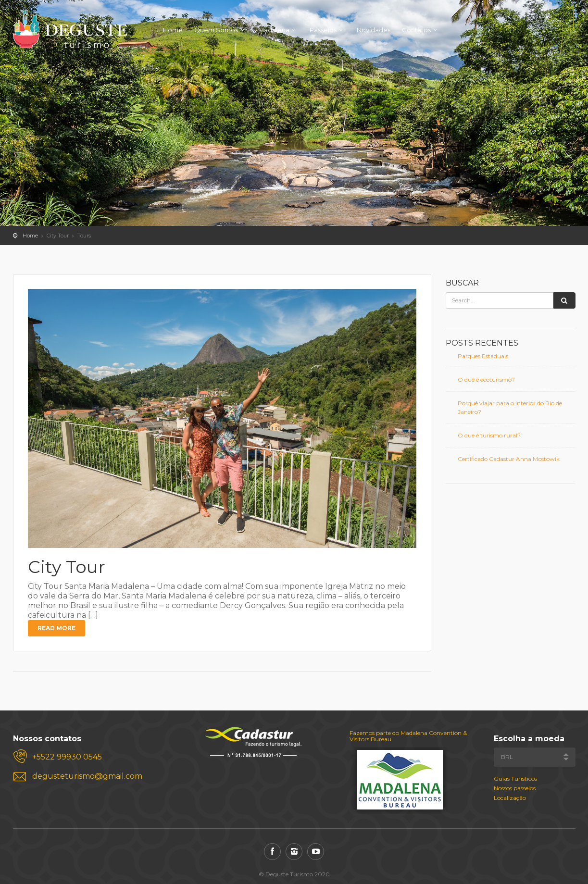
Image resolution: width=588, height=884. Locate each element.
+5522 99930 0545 (67, 757)
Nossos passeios (515, 788)
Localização (510, 798)
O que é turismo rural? (489, 435)
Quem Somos (216, 30)
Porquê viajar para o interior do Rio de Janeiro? (510, 407)
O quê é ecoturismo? (486, 380)
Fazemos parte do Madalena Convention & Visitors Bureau (408, 736)
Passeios (323, 30)
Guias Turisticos (515, 778)
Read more (56, 628)
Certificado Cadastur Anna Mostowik (509, 459)
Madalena (274, 30)
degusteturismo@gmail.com (87, 776)
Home (173, 30)
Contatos (416, 30)
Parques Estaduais (483, 356)
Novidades (374, 30)
